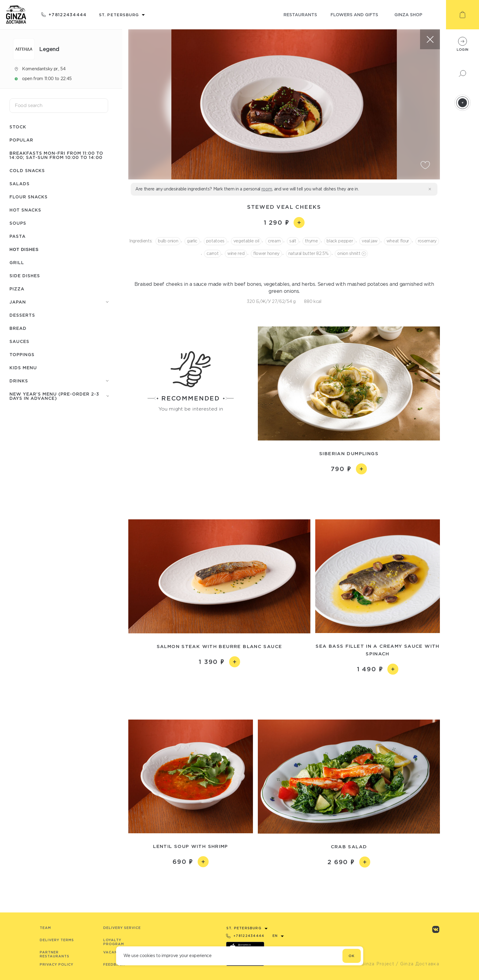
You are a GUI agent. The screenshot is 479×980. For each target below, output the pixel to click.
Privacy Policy (57, 964)
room (267, 189)
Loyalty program (114, 942)
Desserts (22, 315)
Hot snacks (25, 210)
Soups (18, 223)
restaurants (300, 15)
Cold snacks (27, 170)
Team (45, 928)
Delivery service (122, 928)
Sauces (19, 341)
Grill (17, 262)
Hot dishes (24, 249)
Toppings (22, 354)
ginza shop (408, 15)
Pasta (18, 236)
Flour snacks (29, 197)
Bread (18, 328)
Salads (20, 184)
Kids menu (23, 368)
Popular (21, 140)
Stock (18, 127)
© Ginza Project (375, 964)
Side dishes (25, 276)
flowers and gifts (354, 15)
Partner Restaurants (55, 954)
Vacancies (115, 952)
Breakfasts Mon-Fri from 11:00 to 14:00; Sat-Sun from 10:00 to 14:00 (56, 155)
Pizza (17, 289)
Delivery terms (57, 940)
